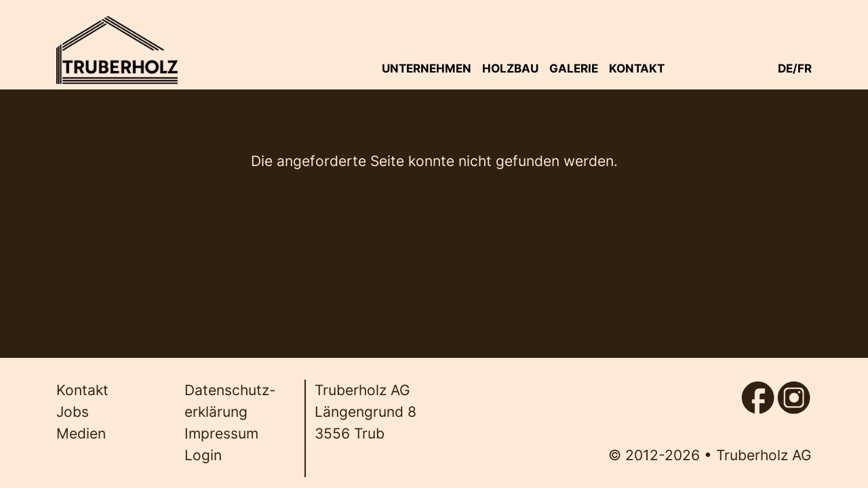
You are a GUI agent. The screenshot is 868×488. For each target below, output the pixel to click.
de (785, 68)
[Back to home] (117, 50)
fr (805, 68)
